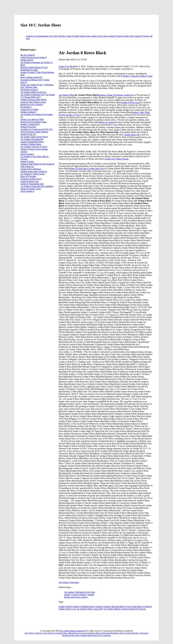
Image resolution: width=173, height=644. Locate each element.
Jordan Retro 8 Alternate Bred (102, 633)
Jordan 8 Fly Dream (137, 609)
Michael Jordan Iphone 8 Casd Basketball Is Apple (34, 69)
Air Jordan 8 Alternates (69, 582)
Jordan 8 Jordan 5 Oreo (31, 189)
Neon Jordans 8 (27, 191)
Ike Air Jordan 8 (28, 55)
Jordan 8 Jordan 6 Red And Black (110, 606)
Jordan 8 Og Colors (99, 36)
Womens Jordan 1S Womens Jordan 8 (115, 95)
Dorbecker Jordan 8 (29, 90)
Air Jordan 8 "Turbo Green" (33, 174)
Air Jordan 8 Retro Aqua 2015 (90, 609)
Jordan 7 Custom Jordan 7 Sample (79, 595)
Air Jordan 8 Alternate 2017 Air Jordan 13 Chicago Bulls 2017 (38, 96)
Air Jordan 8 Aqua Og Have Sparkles (37, 186)
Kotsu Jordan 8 (27, 154)
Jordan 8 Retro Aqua (131, 102)
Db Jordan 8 (26, 107)
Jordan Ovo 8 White (29, 109)
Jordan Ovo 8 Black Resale (117, 159)
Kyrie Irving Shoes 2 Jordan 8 (139, 606)
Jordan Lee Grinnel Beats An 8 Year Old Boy (46, 36)
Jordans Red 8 (27, 60)
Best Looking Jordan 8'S (31, 77)
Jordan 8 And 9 (65, 606)
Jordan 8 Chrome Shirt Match (34, 100)
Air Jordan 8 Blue (66, 95)
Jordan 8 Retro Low (67, 609)
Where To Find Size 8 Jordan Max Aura (87, 169)
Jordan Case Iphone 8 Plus (32, 119)
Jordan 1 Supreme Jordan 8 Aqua (138, 76)
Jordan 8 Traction (28, 127)
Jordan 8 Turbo (27, 162)
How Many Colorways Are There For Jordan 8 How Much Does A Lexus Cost (57, 633)
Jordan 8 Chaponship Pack (32, 184)
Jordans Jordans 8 (28, 112)
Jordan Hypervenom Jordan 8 (33, 57)
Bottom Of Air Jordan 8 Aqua (34, 122)
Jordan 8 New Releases (31, 169)
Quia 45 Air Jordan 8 (124, 633)
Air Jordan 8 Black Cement (116, 609)
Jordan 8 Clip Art (28, 134)
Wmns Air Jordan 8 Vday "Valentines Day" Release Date (37, 86)
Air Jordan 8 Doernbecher (32, 139)
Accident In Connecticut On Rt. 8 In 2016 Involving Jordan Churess (36, 131)
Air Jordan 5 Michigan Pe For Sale (79, 592)
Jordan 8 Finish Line (30, 181)
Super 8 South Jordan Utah (78, 36)
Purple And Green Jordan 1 (76, 597)
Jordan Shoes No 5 (133, 135)
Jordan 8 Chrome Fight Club (121, 36)
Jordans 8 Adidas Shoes (31, 144)
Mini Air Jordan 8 (108, 122)
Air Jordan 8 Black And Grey (33, 92)
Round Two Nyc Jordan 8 (32, 105)
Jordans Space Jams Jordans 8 (34, 171)
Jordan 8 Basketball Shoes (32, 142)
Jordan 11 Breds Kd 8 (30, 124)
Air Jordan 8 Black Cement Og (73, 631)
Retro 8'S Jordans (28, 176)
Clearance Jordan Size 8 (31, 179)
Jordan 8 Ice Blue (66, 66)
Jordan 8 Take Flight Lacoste (33, 102)
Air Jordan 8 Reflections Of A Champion (94, 635)
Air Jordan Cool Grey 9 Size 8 (34, 147)
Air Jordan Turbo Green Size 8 (34, 137)
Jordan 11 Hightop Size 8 (84, 606)
